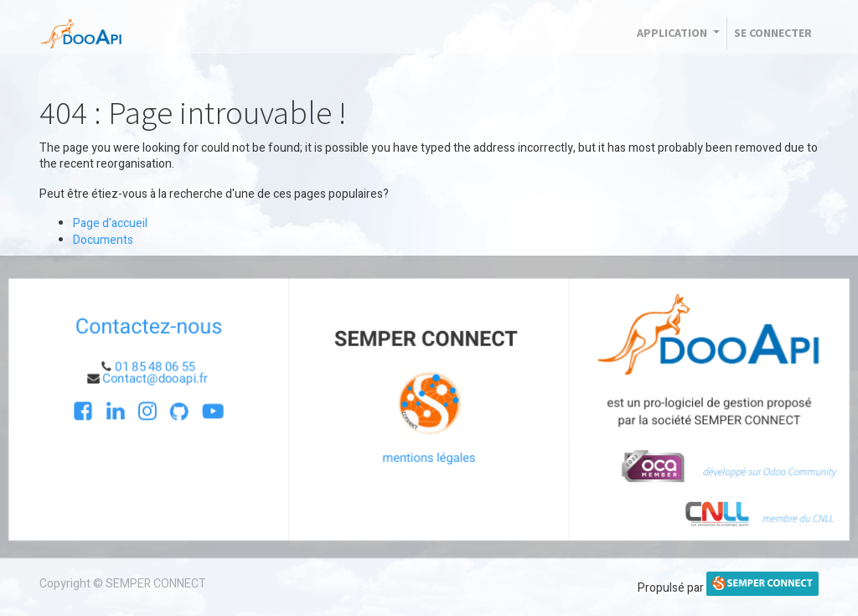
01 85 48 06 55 (154, 367)
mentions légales (429, 458)
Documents (103, 240)
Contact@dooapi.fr (155, 378)
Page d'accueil (110, 223)
